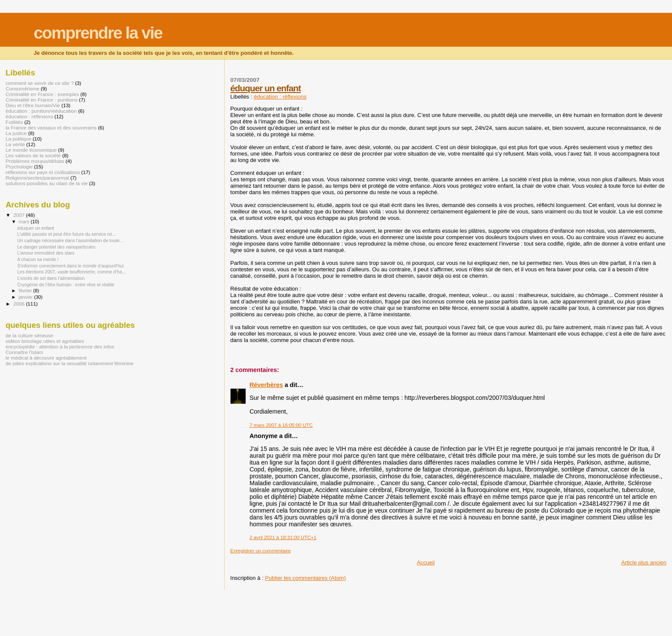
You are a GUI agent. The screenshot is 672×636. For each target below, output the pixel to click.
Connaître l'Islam (24, 352)
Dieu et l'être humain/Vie (33, 105)
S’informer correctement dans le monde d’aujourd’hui (70, 266)
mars (25, 222)
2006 (19, 304)
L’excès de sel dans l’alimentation (51, 278)
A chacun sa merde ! (38, 259)
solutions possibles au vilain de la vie (47, 183)
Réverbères (266, 385)
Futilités (14, 122)
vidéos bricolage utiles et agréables (45, 341)
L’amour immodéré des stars (46, 253)
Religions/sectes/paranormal (37, 178)
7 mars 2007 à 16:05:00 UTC (281, 425)
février (26, 291)
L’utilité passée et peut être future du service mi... (66, 234)
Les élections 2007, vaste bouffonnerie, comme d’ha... (71, 272)
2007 (19, 215)
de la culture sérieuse (29, 335)
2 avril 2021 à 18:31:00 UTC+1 (283, 537)
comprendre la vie (98, 33)
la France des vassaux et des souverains (51, 127)
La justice (16, 133)
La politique (18, 139)
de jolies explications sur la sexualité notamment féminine (69, 363)
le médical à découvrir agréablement (46, 358)
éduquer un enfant (265, 88)
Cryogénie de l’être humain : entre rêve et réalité (66, 285)
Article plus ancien (644, 562)
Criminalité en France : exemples (42, 94)
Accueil (426, 562)
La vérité (15, 144)
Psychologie (19, 166)
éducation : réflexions (280, 97)
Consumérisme (22, 88)
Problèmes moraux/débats (35, 161)
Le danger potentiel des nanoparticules (56, 247)
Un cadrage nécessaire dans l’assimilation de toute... (70, 240)
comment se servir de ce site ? (40, 83)
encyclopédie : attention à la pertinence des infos (60, 346)
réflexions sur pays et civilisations (43, 172)
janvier (27, 297)
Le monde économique (31, 150)
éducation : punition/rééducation (41, 111)
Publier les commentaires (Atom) (305, 578)
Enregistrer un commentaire (260, 551)
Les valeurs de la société (33, 155)
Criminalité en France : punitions (42, 100)
